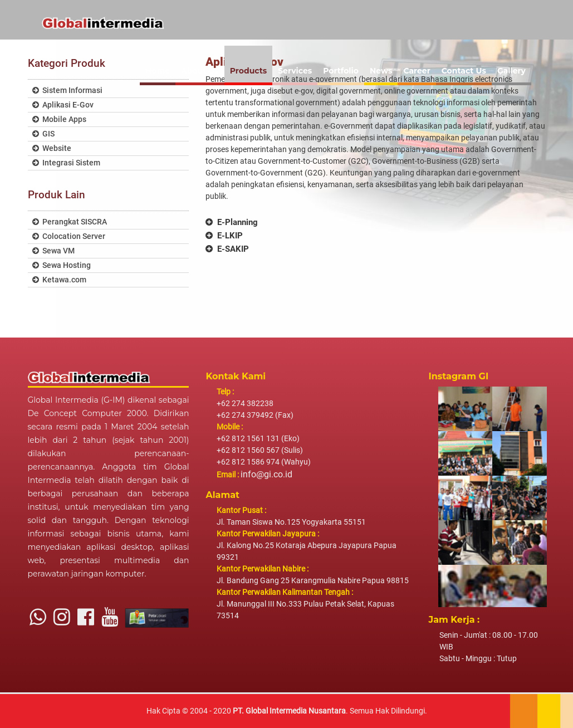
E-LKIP (224, 236)
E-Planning (232, 222)
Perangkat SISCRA (70, 222)
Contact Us (464, 71)
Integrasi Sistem (66, 163)
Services (295, 71)
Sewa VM (53, 251)
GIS (43, 134)
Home (158, 71)
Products (248, 71)
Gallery (511, 71)
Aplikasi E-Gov (63, 105)
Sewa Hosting (62, 265)
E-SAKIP (227, 249)
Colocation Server (69, 236)
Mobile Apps (59, 119)
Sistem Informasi (67, 91)
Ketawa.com (59, 280)
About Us (200, 71)
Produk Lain (57, 195)
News (381, 71)
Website (52, 148)
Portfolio (341, 71)
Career (417, 71)
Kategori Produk (67, 63)
